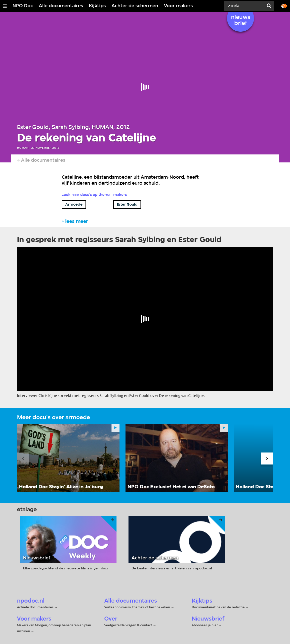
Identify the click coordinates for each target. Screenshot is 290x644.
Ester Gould (127, 205)
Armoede (74, 205)
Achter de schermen (135, 6)
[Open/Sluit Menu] (5, 6)
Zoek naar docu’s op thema (86, 195)
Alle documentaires (61, 6)
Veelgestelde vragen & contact (128, 625)
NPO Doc (23, 6)
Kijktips (97, 6)
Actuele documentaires (35, 607)
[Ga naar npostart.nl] (284, 5)
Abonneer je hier (205, 625)
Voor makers (178, 6)
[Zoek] (245, 6)
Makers (120, 195)
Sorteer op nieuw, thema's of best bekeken (137, 607)
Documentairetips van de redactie (218, 607)
